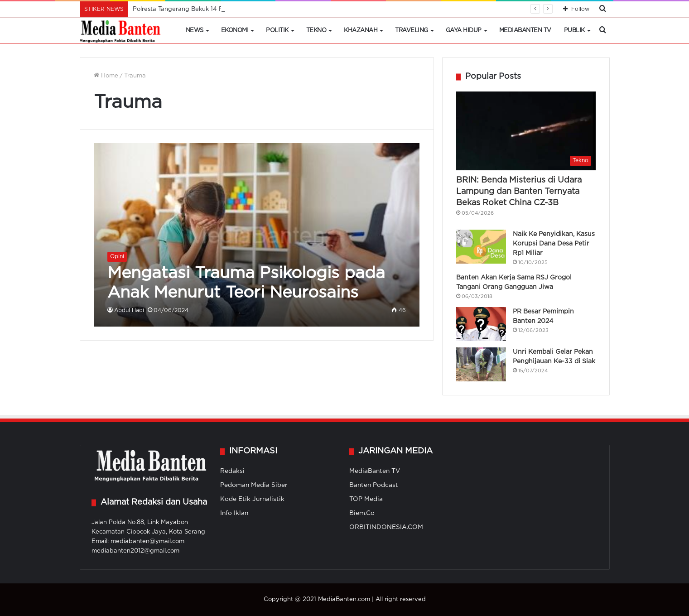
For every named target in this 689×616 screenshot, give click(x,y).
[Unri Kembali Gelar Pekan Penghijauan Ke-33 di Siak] (481, 364)
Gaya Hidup (464, 31)
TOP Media (366, 499)
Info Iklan (234, 513)
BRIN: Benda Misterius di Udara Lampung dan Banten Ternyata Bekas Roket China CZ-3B (519, 192)
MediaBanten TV (525, 31)
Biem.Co (362, 513)
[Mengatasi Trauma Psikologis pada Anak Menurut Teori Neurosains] (257, 235)
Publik (574, 31)
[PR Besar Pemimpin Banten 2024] (481, 324)
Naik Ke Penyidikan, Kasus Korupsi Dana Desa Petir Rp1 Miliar (554, 244)
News (195, 31)
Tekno (316, 31)
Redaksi (232, 471)
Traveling (412, 31)
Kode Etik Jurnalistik (252, 499)
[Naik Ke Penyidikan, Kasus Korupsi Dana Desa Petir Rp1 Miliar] (481, 247)
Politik (277, 31)
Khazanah (361, 31)
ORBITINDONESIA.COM (386, 527)
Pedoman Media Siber (254, 485)
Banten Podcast (374, 485)
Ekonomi (235, 31)
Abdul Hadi (129, 310)
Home (106, 76)
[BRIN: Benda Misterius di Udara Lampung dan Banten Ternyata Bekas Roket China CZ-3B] (526, 131)
